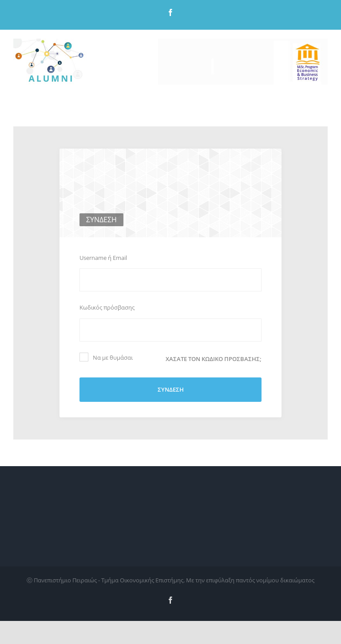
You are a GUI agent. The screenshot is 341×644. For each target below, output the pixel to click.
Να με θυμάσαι (106, 357)
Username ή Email (103, 258)
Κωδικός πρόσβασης (107, 307)
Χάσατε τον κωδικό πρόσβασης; (214, 359)
